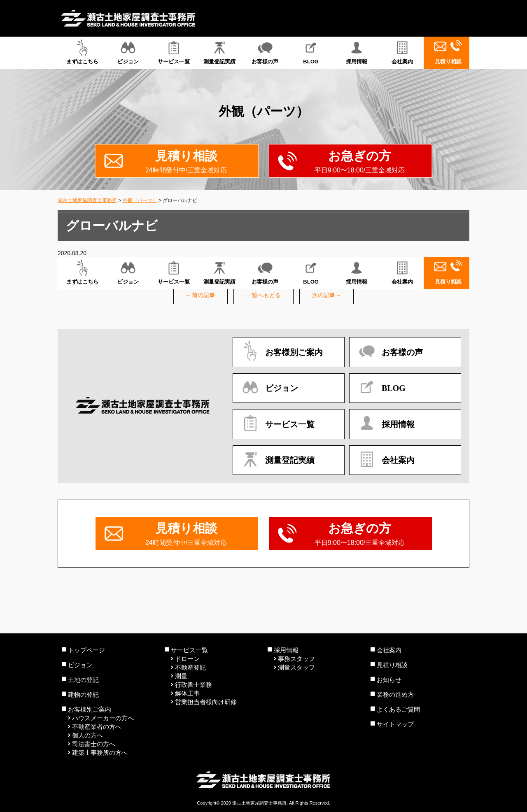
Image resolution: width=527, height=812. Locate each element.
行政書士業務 (194, 685)
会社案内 (402, 52)
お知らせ (389, 680)
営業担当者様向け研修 (206, 702)
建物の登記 (83, 695)
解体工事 (187, 693)
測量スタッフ (296, 667)
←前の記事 (201, 295)
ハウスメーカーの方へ (103, 718)
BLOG (311, 52)
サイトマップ (395, 724)
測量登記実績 (219, 52)
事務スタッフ (296, 659)
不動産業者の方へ (97, 727)
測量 (181, 676)
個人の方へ (87, 735)
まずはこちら (82, 52)
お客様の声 (265, 52)
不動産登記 (190, 667)
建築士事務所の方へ (100, 753)
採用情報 (357, 52)
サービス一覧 (174, 52)
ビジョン (128, 52)
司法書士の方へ (94, 744)
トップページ (86, 650)
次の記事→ (326, 295)
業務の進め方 (395, 695)
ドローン (187, 659)
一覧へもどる (263, 295)
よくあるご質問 (398, 709)
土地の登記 (83, 680)
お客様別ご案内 (90, 709)
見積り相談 (448, 52)
